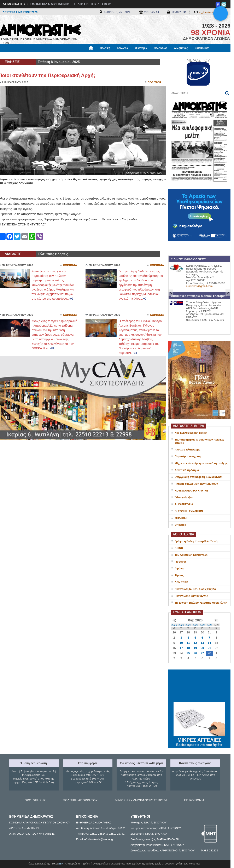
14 (209, 643)
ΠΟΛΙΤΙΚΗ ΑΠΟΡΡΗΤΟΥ (80, 800)
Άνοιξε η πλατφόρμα (188, 450)
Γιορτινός (181, 562)
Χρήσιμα (84, 55)
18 (188, 648)
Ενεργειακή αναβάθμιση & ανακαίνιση (199, 477)
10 (181, 643)
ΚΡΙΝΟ (179, 548)
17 (181, 648)
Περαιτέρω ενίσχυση (188, 456)
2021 (181, 625)
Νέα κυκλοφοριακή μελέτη (191, 433)
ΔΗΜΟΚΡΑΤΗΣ (14, 4)
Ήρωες (179, 575)
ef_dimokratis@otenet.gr (213, 12)
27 (202, 653)
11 (188, 643)
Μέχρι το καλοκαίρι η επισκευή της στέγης (201, 463)
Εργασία (32, 55)
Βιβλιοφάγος (51, 55)
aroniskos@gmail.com (199, 286)
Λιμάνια (180, 568)
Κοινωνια (70, 265)
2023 (195, 625)
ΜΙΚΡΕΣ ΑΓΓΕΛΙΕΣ (199, 739)
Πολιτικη (154, 82)
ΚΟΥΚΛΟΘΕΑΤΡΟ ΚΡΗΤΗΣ (192, 491)
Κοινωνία (122, 48)
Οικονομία (141, 48)
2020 (174, 625)
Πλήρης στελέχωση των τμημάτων (196, 484)
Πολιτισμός (160, 48)
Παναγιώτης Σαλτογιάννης (191, 596)
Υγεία (69, 55)
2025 (209, 625)
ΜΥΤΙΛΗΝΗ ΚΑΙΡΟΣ (199, 686)
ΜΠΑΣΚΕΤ (181, 518)
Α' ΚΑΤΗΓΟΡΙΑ (184, 504)
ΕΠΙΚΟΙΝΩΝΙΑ (194, 800)
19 (195, 648)
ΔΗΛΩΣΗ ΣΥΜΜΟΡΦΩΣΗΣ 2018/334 (141, 800)
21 (209, 648)
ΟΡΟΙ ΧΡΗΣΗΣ (35, 800)
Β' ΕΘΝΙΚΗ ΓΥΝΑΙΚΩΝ (189, 511)
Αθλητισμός (181, 48)
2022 (188, 625)
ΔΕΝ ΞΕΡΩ (182, 582)
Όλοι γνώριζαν (184, 497)
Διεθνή (100, 55)
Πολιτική (105, 48)
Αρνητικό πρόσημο (187, 470)
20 (202, 648)
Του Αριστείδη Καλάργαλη (191, 555)
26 (195, 653)
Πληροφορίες (119, 55)
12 (195, 643)
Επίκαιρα (181, 525)
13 (202, 643)
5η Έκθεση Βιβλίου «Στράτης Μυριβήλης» (201, 603)
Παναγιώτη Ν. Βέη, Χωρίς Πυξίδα (195, 589)
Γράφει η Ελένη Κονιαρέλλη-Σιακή (196, 541)
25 (188, 653)
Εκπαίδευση (202, 48)
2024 (202, 625)
